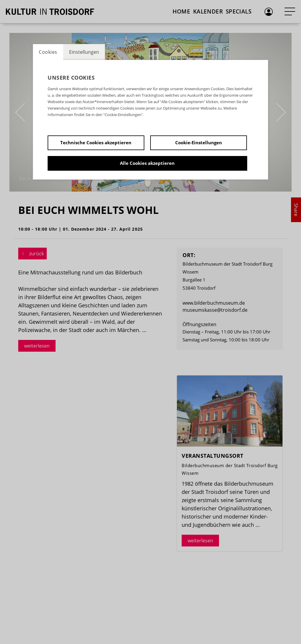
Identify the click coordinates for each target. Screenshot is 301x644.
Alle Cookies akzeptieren (147, 163)
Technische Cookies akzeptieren (96, 142)
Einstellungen (84, 52)
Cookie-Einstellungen (199, 142)
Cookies (48, 52)
